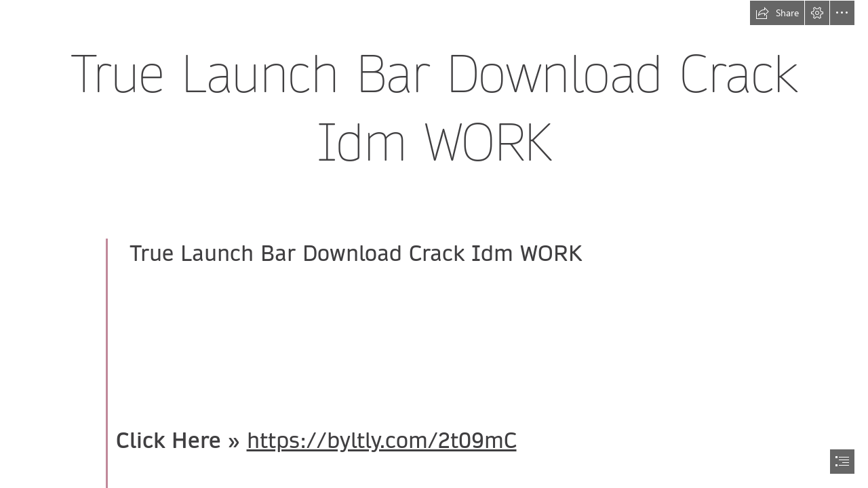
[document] (434, 244)
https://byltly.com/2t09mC (382, 441)
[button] (777, 13)
